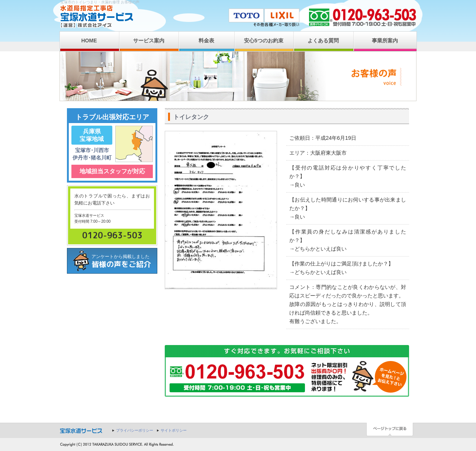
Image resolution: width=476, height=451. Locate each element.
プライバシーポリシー (135, 430)
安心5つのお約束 (264, 41)
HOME (89, 41)
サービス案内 (149, 41)
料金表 (206, 41)
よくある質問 (323, 41)
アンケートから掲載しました (124, 262)
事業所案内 (385, 41)
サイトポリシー (174, 430)
